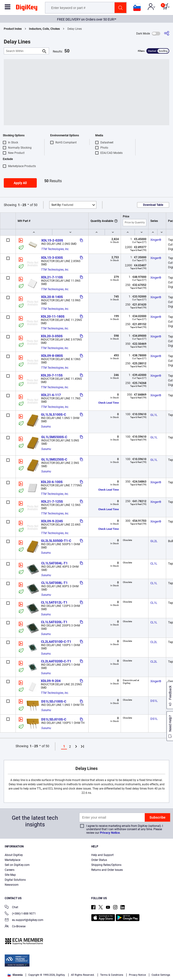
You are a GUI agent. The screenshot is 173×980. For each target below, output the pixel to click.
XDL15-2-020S (52, 240)
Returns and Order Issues (107, 870)
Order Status (99, 860)
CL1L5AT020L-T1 (54, 622)
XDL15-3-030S (52, 258)
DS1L (154, 701)
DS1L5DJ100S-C (54, 701)
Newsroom (12, 885)
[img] (27, 9)
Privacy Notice (110, 833)
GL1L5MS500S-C (54, 437)
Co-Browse (15, 927)
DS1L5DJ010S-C (54, 719)
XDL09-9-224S (52, 521)
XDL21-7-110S (52, 277)
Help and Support (102, 855)
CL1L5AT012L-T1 (54, 602)
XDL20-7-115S (52, 375)
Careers (10, 870)
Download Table (153, 205)
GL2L (154, 541)
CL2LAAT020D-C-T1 (56, 661)
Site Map (10, 875)
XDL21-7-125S (52, 501)
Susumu (46, 427)
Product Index (13, 29)
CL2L (154, 642)
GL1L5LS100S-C (54, 414)
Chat (11, 908)
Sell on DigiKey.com (17, 865)
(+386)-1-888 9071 (20, 914)
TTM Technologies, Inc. (55, 249)
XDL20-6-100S (52, 482)
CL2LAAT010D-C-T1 (56, 642)
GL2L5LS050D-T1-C (56, 541)
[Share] (167, 33)
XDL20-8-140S (52, 297)
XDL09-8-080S (52, 356)
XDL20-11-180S (53, 316)
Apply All (20, 183)
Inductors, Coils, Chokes (44, 29)
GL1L (154, 415)
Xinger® (156, 240)
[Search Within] (23, 51)
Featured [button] (62, 205)
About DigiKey (14, 855)
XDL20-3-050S (52, 336)
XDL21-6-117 (51, 395)
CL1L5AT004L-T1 (54, 563)
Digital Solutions (15, 880)
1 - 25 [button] (22, 205)
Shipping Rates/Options (106, 865)
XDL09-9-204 (51, 681)
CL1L (154, 563)
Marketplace (12, 860)
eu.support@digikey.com (24, 920)
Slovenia (15, 975)
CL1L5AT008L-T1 (54, 583)
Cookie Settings (161, 975)
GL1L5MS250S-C (54, 459)
